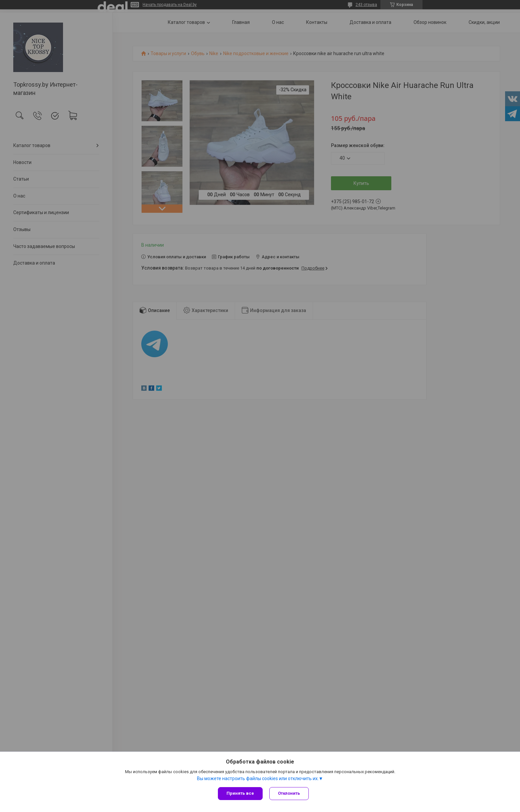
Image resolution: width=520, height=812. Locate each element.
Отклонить (289, 793)
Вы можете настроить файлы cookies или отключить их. (258, 778)
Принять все (240, 793)
